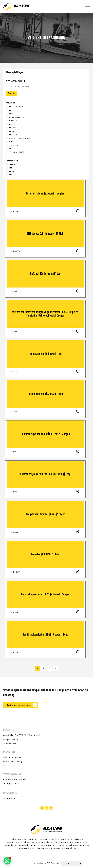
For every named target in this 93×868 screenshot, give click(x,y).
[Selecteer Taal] (71, 863)
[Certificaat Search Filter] (46, 87)
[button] (87, 6)
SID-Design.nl (53, 863)
